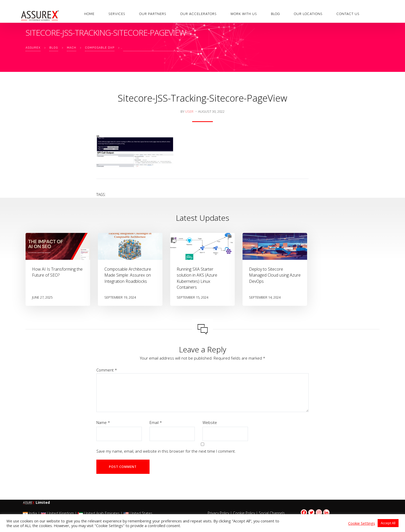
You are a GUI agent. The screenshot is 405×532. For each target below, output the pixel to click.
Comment (107, 370)
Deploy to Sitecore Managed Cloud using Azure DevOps (275, 275)
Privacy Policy (218, 513)
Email (156, 422)
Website (210, 422)
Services (117, 14)
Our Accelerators (198, 14)
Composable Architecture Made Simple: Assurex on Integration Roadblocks (128, 275)
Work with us (244, 14)
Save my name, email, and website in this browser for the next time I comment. (166, 451)
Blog (275, 14)
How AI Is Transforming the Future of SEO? (57, 272)
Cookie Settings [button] (362, 523)
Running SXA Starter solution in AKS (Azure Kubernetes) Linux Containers (197, 278)
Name (103, 422)
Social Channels (272, 513)
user (189, 111)
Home (89, 14)
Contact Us (348, 14)
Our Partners (153, 14)
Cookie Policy (244, 513)
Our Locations (308, 14)
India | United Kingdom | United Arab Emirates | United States (88, 513)
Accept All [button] (388, 523)
